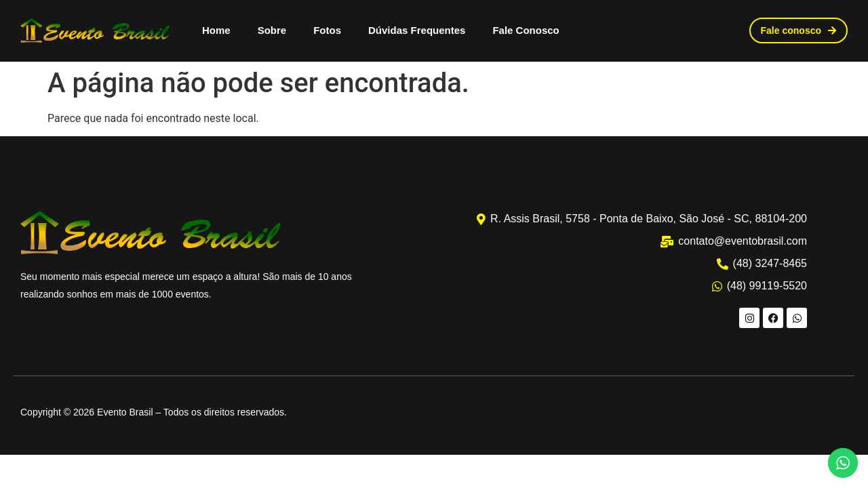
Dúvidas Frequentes (417, 30)
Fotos (327, 30)
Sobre (272, 30)
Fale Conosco (526, 30)
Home (216, 30)
